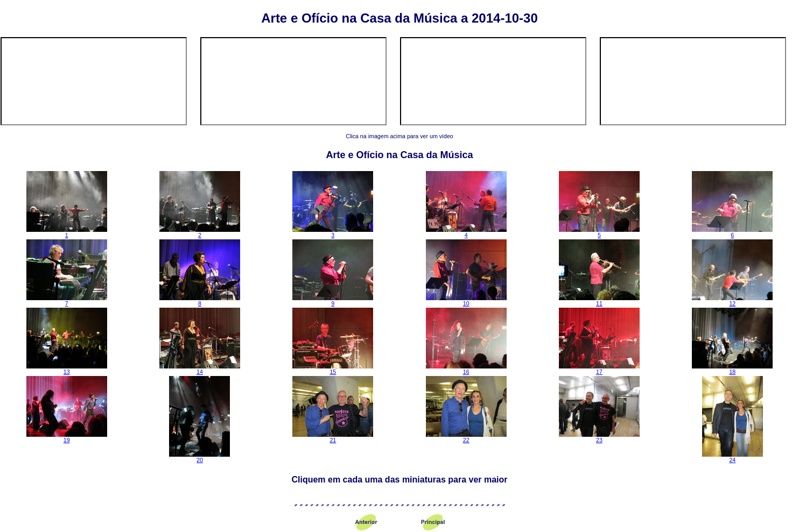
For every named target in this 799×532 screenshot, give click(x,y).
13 (67, 369)
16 (466, 369)
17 (599, 369)
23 (599, 437)
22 (466, 437)
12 (732, 301)
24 (733, 457)
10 (466, 301)
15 (333, 369)
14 (200, 369)
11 (599, 301)
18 (732, 369)
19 (67, 437)
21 (333, 437)
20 (199, 457)
